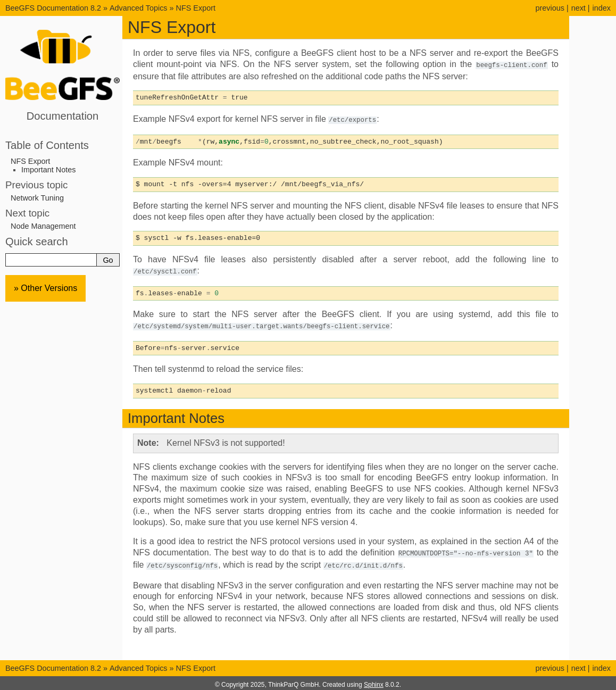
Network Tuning (37, 198)
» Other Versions (45, 288)
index (602, 8)
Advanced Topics (139, 8)
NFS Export (196, 8)
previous (550, 8)
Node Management (43, 226)
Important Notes (48, 170)
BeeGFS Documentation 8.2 (54, 8)
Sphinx (374, 681)
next (578, 8)
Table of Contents (47, 145)
